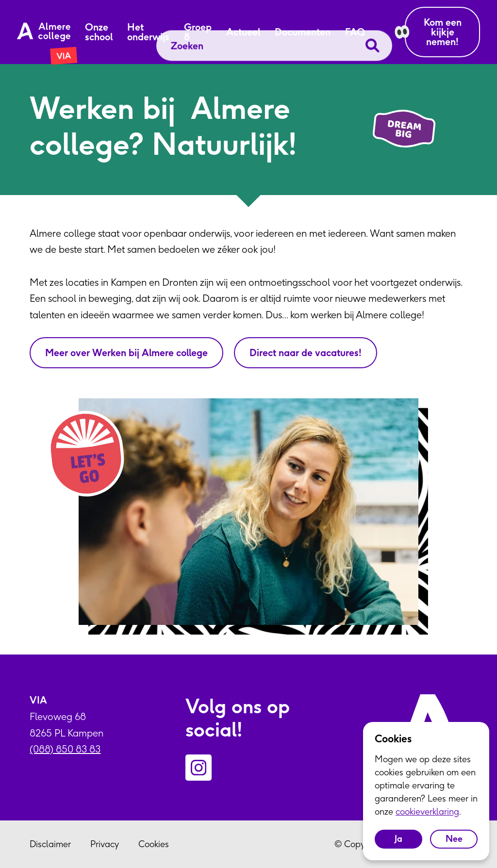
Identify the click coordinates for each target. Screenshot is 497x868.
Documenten (303, 32)
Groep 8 (198, 32)
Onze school (99, 32)
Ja (398, 839)
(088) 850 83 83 (65, 749)
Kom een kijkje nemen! (443, 32)
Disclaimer (50, 844)
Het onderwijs (148, 32)
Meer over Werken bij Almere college (126, 352)
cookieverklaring (427, 811)
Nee (454, 839)
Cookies (154, 844)
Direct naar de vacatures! (306, 352)
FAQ (355, 32)
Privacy (105, 844)
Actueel (243, 32)
